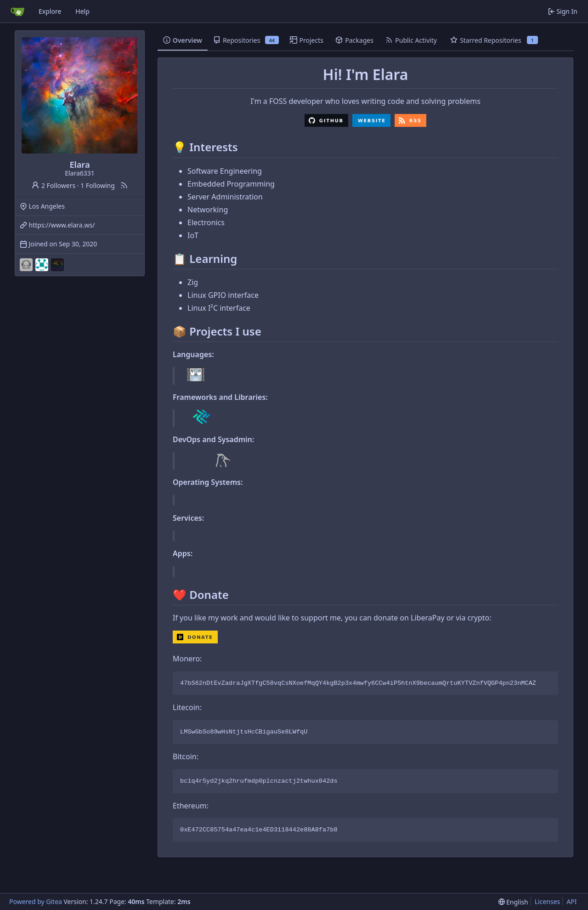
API (571, 901)
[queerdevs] (57, 265)
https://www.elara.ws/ (62, 225)
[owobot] (42, 265)
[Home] (17, 11)
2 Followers (53, 185)
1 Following (98, 185)
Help (82, 11)
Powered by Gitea (36, 901)
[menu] (513, 902)
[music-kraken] (26, 265)
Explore (50, 11)
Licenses (548, 901)
